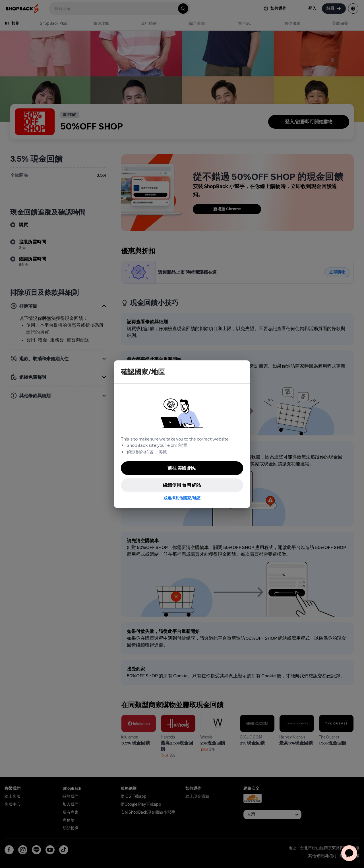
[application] (349, 853)
